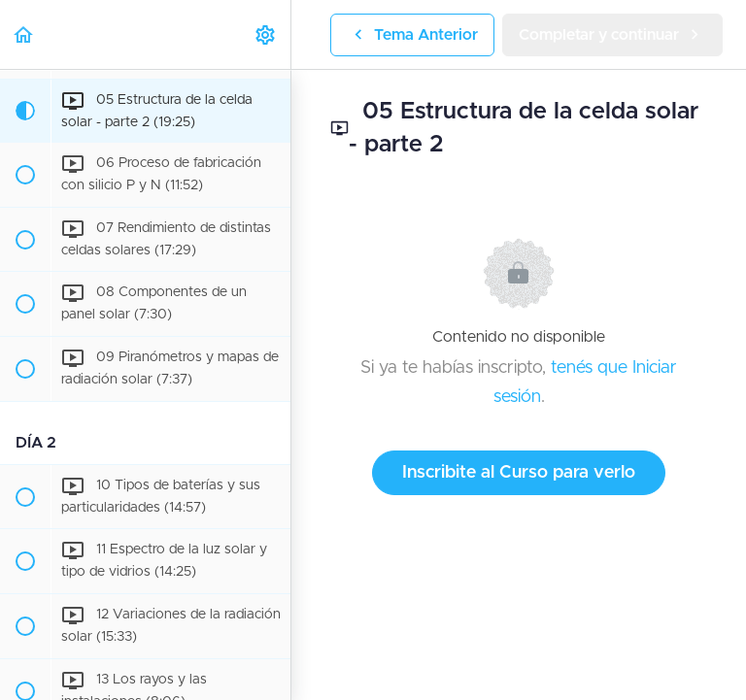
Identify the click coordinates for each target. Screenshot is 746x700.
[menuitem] (266, 34)
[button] (24, 34)
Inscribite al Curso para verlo (519, 473)
